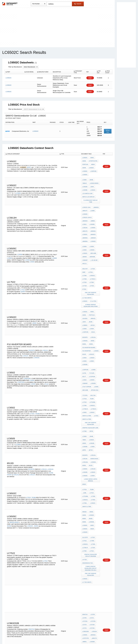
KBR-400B (93, 240)
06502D (12, 471)
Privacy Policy (48, 637)
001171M (93, 364)
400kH (93, 163)
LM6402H (85, 212)
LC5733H (92, 559)
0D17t (84, 347)
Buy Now (108, 131)
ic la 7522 (85, 282)
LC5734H (92, 562)
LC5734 (84, 562)
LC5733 (84, 559)
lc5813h (94, 565)
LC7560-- (93, 453)
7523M (37, 379)
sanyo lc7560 (87, 384)
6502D (84, 439)
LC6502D (85, 207)
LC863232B (85, 565)
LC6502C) (92, 260)
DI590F (23, 274)
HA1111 (85, 249)
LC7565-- (85, 456)
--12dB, (84, 447)
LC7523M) (92, 369)
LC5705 (84, 554)
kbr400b (92, 243)
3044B (91, 177)
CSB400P (85, 353)
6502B (84, 469)
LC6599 (20, 241)
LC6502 (84, 331)
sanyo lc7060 (87, 381)
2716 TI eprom (87, 356)
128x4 (92, 183)
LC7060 (84, 260)
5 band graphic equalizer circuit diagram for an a (91, 509)
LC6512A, (45, 324)
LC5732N (93, 557)
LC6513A (50, 426)
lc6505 (84, 334)
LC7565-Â (92, 263)
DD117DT (85, 254)
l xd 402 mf (94, 246)
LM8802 (92, 212)
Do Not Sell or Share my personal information (68, 637)
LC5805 (92, 204)
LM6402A (93, 221)
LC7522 (22, 272)
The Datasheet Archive (10, 4)
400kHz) (93, 297)
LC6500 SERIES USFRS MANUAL (91, 435)
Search (78, 4)
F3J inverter (87, 325)
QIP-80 (97, 409)
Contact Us (101, 637)
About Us (109, 637)
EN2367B (32, 324)
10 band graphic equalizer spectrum (91, 286)
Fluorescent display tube (91, 195)
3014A (93, 309)
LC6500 (54, 245)
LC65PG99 (93, 169)
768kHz (85, 180)
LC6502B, (85, 472)
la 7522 (85, 268)
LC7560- (85, 263)
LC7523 (84, 369)
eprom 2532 (94, 359)
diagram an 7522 (88, 505)
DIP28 (91, 395)
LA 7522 (85, 502)
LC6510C (93, 577)
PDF (90, 78)
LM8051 (85, 574)
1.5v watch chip (87, 188)
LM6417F (85, 204)
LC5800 (18, 188)
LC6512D (91, 328)
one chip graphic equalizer (91, 275)
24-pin (47, 354)
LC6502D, (37, 332)
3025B (84, 161)
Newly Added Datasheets (34, 637)
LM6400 (85, 243)
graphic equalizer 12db (90, 392)
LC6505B (85, 186)
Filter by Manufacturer (15, 67)
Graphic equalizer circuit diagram (91, 498)
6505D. (91, 319)
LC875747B (85, 571)
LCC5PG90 (92, 347)
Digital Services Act (90, 637)
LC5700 (92, 551)
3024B (84, 166)
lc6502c (85, 240)
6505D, (84, 319)
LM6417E (85, 221)
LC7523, (32, 379)
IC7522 (84, 271)
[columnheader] (14, 72)
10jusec (85, 297)
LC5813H (85, 218)
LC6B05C (85, 303)
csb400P (85, 246)
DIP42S (92, 303)
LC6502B (85, 183)
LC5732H (85, 557)
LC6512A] (16, 431)
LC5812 (84, 215)
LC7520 (84, 266)
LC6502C (36, 131)
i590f (84, 257)
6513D (90, 423)
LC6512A (85, 601)
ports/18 (85, 163)
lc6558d (92, 574)
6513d (84, 328)
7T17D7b (85, 364)
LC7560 (91, 266)
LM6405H (85, 230)
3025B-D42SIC (94, 417)
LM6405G (85, 227)
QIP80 (91, 409)
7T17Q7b (91, 344)
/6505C (92, 403)
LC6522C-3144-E (87, 210)
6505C (29, 166)
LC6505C (85, 169)
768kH (97, 400)
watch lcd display (88, 191)
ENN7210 (32, 563)
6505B (90, 469)
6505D (92, 316)
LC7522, (90, 257)
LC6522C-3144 (86, 201)
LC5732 (91, 554)
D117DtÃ (85, 483)
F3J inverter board (89, 322)
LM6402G (96, 201)
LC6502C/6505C (94, 180)
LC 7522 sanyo (87, 279)
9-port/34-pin (93, 161)
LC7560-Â (85, 375)
